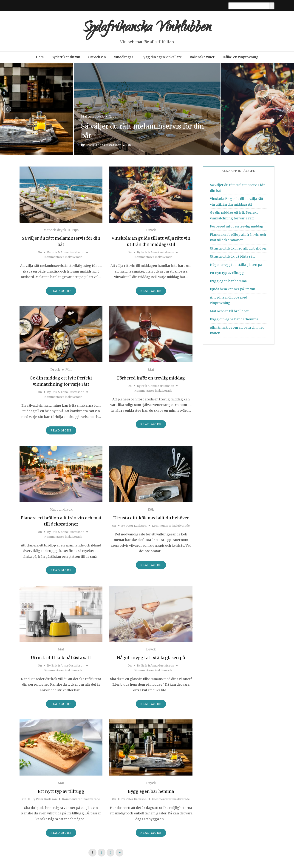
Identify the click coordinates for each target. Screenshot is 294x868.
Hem (40, 58)
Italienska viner (202, 58)
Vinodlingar (124, 58)
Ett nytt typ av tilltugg (61, 792)
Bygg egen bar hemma (151, 792)
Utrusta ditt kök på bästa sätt (61, 659)
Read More (61, 292)
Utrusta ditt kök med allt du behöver (151, 519)
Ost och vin (97, 58)
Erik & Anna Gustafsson (103, 147)
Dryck (151, 231)
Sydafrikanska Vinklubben (147, 29)
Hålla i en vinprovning (240, 58)
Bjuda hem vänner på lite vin (233, 290)
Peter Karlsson (136, 527)
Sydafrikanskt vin (66, 58)
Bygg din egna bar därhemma (234, 321)
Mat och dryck (92, 118)
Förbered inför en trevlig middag (151, 379)
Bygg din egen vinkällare (161, 58)
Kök (151, 511)
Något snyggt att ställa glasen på (151, 659)
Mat (69, 371)
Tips (113, 118)
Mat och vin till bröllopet (229, 312)
